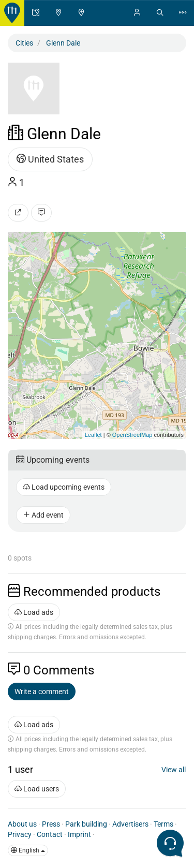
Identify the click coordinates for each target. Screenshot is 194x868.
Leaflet (93, 435)
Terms (163, 824)
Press (51, 824)
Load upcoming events (64, 487)
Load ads (34, 612)
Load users (37, 789)
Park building (86, 824)
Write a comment (42, 692)
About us (22, 824)
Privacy (20, 834)
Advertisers (130, 824)
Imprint (79, 834)
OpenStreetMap (132, 435)
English (28, 850)
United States (50, 159)
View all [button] (174, 770)
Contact (50, 834)
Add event (43, 515)
